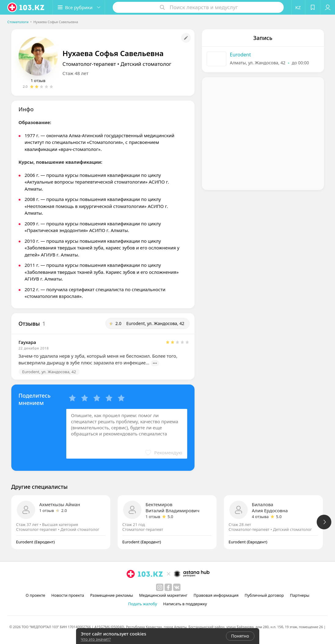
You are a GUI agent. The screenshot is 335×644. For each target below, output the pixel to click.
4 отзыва (260, 517)
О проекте (35, 595)
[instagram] (160, 587)
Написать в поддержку (185, 604)
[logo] (26, 7)
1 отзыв (38, 80)
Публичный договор (264, 595)
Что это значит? (96, 639)
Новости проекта (68, 595)
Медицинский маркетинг (163, 595)
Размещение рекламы (111, 595)
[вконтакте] (177, 587)
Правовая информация (216, 595)
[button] (79, 7)
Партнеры (300, 595)
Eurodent (240, 55)
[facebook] (168, 587)
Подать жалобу (142, 604)
